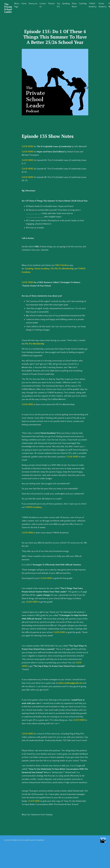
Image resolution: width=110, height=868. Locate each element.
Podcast (51, 4)
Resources (33, 4)
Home (24, 4)
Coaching (83, 4)
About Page (17, 5)
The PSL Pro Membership (62, 273)
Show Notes (74, 5)
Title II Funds (62, 269)
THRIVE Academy (93, 5)
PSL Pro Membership (35, 349)
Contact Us (43, 5)
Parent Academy (103, 5)
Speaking (66, 4)
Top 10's (59, 5)
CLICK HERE (27, 146)
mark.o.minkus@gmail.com (70, 691)
